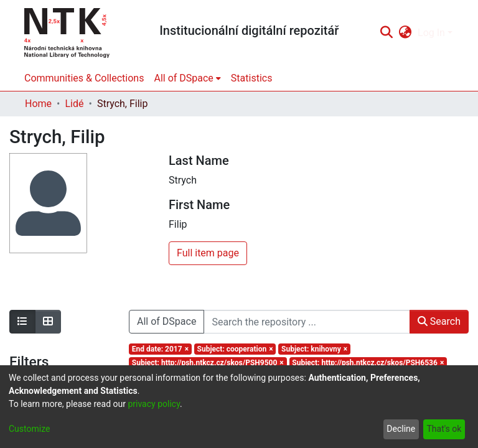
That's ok (444, 429)
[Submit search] (386, 33)
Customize (29, 429)
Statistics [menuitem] (252, 78)
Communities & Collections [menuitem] (84, 78)
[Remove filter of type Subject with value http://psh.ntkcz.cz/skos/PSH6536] (368, 363)
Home (38, 104)
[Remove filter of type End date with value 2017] (160, 349)
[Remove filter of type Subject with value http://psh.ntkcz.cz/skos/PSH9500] (208, 363)
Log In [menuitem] (431, 33)
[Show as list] (22, 322)
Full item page (208, 253)
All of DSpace (166, 321)
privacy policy (154, 404)
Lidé (74, 104)
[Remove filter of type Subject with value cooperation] (235, 349)
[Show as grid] (48, 322)
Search (439, 321)
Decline (401, 429)
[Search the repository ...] (307, 322)
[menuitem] (405, 33)
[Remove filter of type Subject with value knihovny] (314, 349)
